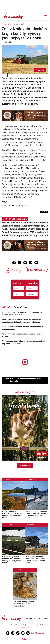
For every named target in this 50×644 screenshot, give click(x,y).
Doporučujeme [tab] (21, 307)
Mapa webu (40, 633)
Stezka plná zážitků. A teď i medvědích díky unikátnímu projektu (25, 226)
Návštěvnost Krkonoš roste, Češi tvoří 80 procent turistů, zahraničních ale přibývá (36, 560)
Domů (4, 24)
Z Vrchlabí (8, 525)
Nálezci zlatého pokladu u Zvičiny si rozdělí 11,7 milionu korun (25, 229)
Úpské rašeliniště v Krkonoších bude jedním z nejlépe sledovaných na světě (13, 515)
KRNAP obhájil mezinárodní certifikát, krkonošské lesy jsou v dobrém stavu (25, 223)
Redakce (25, 639)
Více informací (25, 465)
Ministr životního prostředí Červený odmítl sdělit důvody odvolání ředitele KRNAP (25, 235)
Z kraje (11, 24)
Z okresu (7, 479)
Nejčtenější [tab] (7, 307)
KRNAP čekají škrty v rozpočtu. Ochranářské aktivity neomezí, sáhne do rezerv (13, 560)
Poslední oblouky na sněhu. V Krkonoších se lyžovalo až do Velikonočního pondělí (25, 232)
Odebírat (32, 294)
